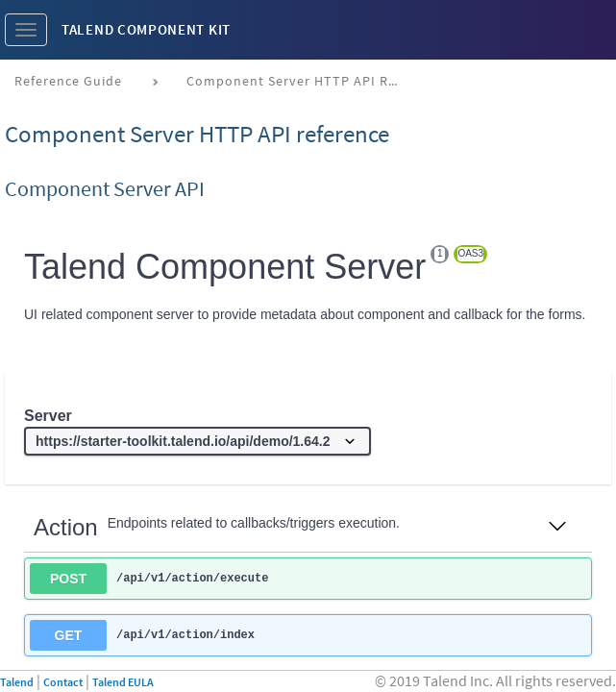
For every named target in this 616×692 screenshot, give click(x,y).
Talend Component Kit (146, 29)
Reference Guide (68, 81)
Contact (63, 682)
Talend (17, 682)
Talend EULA (123, 682)
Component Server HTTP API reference (299, 81)
